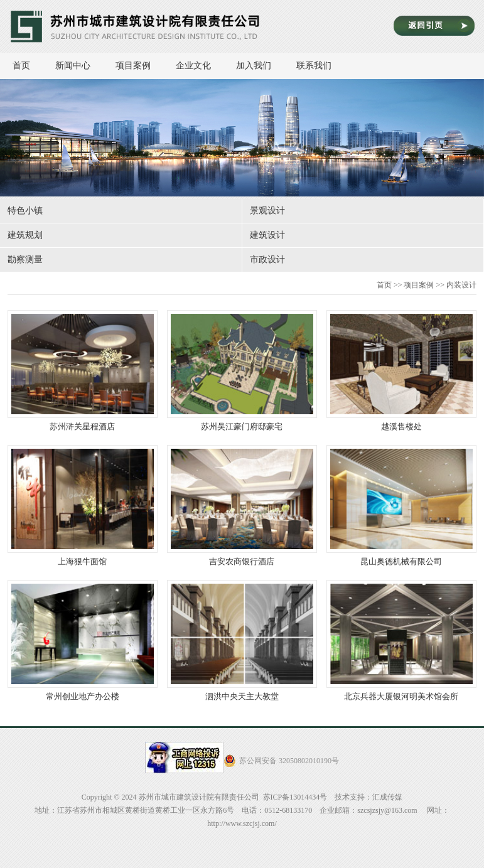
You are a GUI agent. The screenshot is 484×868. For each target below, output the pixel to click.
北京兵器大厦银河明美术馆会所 (401, 640)
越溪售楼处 (401, 371)
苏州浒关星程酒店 (83, 371)
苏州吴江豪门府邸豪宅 (242, 371)
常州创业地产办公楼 (83, 640)
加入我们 (260, 66)
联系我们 (314, 66)
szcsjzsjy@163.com (387, 810)
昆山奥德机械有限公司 (401, 506)
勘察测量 (25, 260)
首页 (21, 66)
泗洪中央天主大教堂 (242, 640)
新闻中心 (79, 66)
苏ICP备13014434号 (295, 797)
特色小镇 (25, 211)
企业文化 (200, 66)
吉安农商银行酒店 (242, 506)
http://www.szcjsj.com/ (242, 823)
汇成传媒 (387, 797)
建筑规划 (25, 235)
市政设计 (267, 260)
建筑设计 (267, 235)
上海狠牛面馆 (83, 506)
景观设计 (267, 211)
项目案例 (139, 66)
